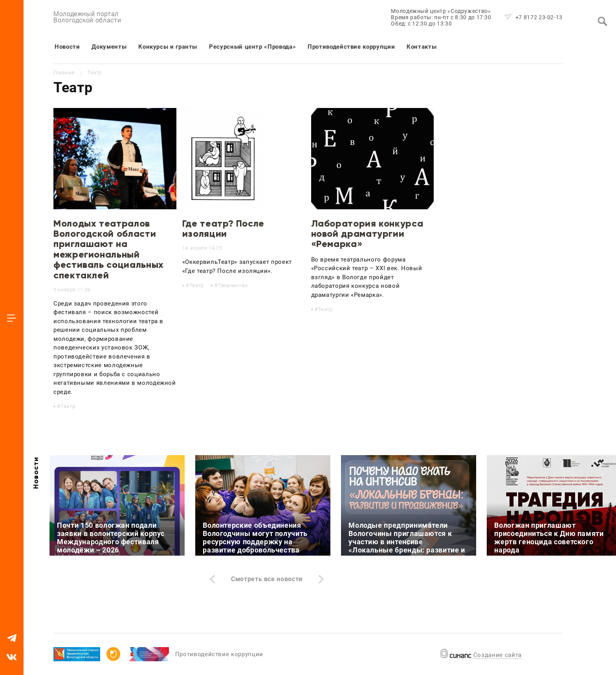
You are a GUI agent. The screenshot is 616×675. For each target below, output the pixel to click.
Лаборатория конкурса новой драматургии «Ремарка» (367, 234)
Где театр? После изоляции (223, 228)
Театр (68, 406)
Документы (109, 47)
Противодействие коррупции (351, 47)
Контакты (422, 47)
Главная (64, 72)
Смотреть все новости (267, 579)
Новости (67, 47)
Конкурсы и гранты (168, 47)
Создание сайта (498, 655)
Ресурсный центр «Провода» (252, 47)
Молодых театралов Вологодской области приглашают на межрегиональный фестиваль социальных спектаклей (109, 249)
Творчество (233, 285)
